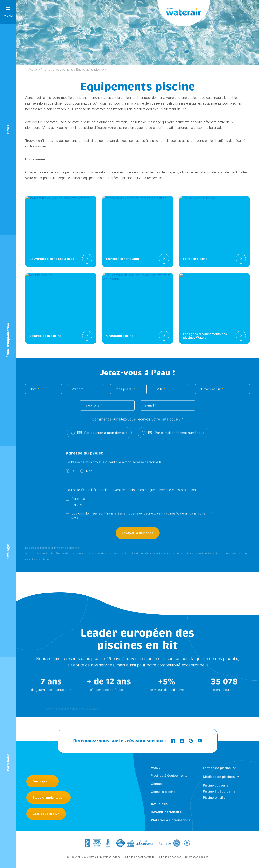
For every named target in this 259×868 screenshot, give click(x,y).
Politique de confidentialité (139, 861)
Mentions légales (110, 861)
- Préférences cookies (195, 861)
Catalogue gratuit (46, 814)
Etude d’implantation (48, 797)
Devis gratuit (42, 781)
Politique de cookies (169, 861)
